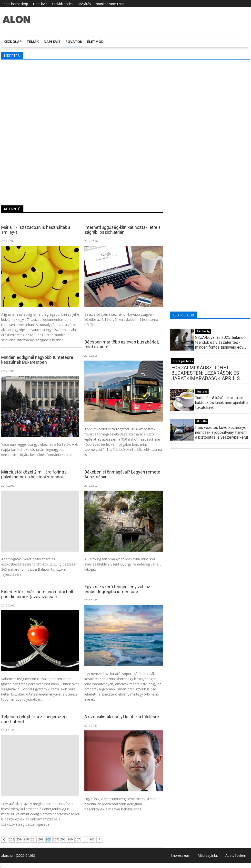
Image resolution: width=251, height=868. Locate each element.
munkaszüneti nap (110, 4)
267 (77, 839)
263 (48, 839)
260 (26, 839)
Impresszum (181, 855)
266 (70, 839)
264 (55, 839)
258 (12, 839)
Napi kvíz (40, 4)
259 (19, 839)
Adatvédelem (236, 855)
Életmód (95, 42)
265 (63, 839)
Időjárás (85, 4)
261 (34, 839)
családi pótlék (63, 4)
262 (41, 839)
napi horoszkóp (16, 4)
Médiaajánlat (208, 855)
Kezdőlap (13, 42)
